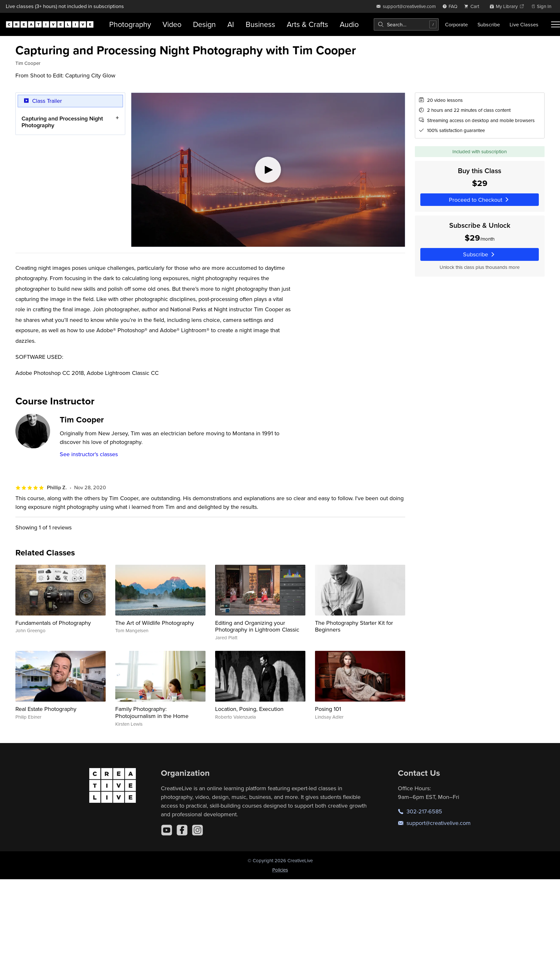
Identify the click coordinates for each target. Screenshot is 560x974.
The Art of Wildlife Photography (155, 623)
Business (260, 24)
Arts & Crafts (307, 24)
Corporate (456, 24)
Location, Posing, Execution (249, 709)
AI (231, 24)
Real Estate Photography (46, 709)
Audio (349, 24)
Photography (130, 24)
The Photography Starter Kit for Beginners (354, 626)
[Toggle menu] (556, 24)
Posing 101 (328, 709)
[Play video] (268, 170)
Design (204, 24)
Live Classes (524, 24)
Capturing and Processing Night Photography (62, 122)
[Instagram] (197, 830)
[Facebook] (182, 830)
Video (172, 24)
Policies (280, 870)
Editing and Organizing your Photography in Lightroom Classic (257, 626)
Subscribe (489, 24)
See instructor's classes (89, 454)
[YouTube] (167, 830)
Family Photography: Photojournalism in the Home (152, 712)
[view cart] (473, 6)
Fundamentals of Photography (53, 623)
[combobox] (406, 24)
